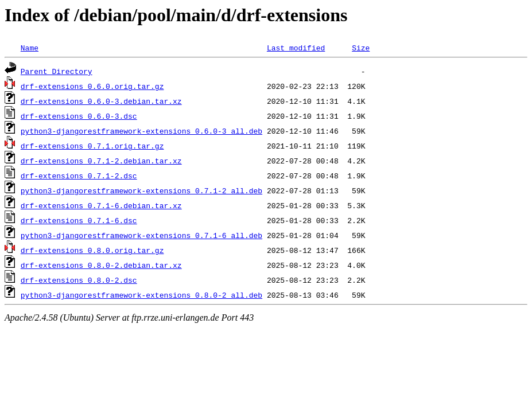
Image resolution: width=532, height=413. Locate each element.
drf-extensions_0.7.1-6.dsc (79, 220)
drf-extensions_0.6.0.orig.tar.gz (92, 86)
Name (30, 48)
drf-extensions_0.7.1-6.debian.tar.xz (101, 205)
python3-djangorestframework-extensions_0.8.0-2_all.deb (141, 295)
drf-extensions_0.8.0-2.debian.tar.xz (101, 265)
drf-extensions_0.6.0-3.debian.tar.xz (101, 101)
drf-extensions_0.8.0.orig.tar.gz (92, 250)
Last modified (296, 48)
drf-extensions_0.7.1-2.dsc (79, 176)
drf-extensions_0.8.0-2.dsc (79, 280)
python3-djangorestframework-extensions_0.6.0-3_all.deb (141, 131)
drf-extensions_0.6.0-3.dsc (79, 116)
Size (361, 48)
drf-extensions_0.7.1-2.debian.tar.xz (101, 161)
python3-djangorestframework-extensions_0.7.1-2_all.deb (141, 190)
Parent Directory (57, 71)
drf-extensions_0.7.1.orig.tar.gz (92, 146)
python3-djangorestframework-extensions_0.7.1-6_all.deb (141, 235)
